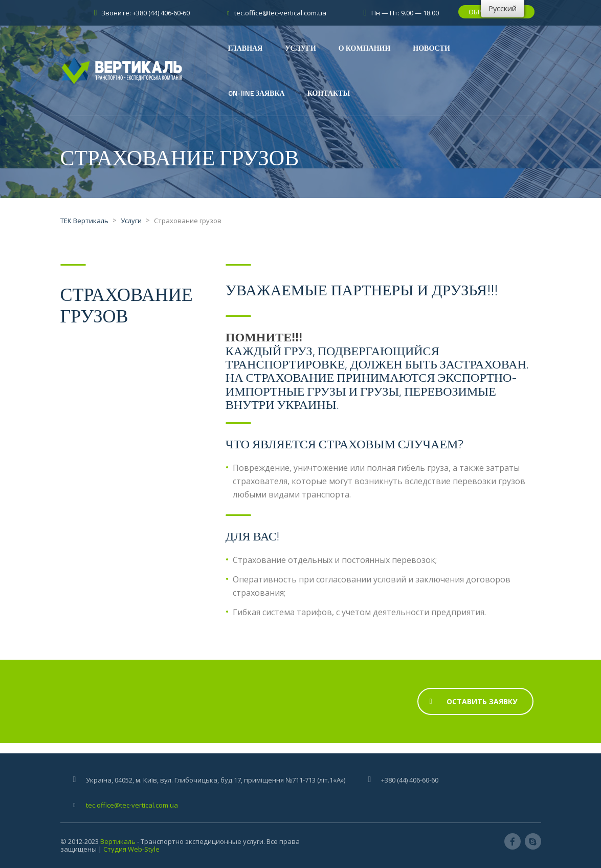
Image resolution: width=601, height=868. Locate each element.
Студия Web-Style (131, 849)
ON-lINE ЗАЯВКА (257, 93)
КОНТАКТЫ (329, 93)
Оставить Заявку (473, 701)
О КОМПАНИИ (364, 48)
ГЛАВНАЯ (246, 48)
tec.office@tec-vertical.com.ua (132, 805)
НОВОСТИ (431, 48)
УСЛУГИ (300, 48)
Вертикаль (118, 841)
